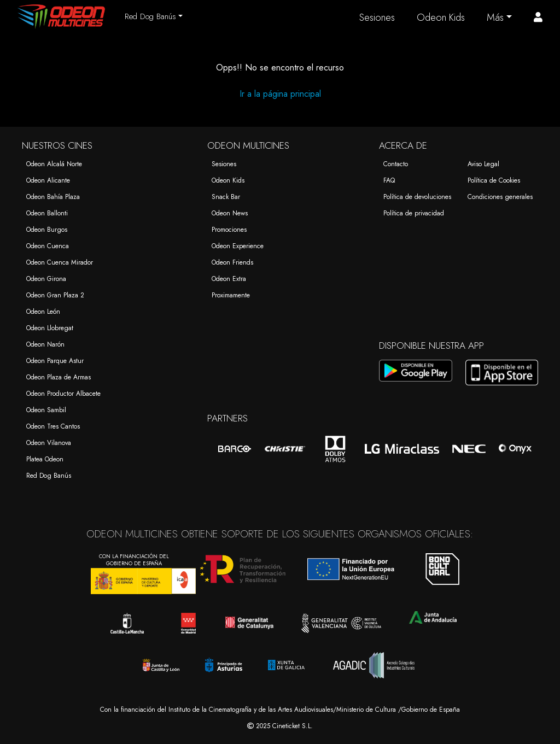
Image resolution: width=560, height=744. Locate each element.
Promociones (229, 230)
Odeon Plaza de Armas (59, 377)
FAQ (389, 180)
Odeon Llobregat (50, 328)
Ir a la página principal (280, 94)
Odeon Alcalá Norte (54, 164)
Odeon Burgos (47, 230)
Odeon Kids (441, 17)
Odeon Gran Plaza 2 (55, 295)
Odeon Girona (46, 279)
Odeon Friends (232, 262)
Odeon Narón (45, 344)
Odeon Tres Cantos (53, 426)
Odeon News (230, 213)
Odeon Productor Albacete (63, 394)
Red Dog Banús (49, 476)
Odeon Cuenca (48, 246)
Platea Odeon (45, 459)
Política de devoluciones (417, 197)
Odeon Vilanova (49, 443)
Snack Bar (226, 197)
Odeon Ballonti (47, 213)
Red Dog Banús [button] (150, 16)
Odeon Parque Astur (55, 361)
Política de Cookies (494, 180)
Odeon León (43, 312)
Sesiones (377, 17)
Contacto (396, 164)
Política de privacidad (414, 213)
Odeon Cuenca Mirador (60, 262)
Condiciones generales (500, 197)
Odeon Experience (238, 246)
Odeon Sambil (46, 410)
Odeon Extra (229, 279)
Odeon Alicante (48, 180)
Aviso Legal (483, 164)
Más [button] (495, 17)
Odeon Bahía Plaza (53, 197)
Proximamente (231, 295)
